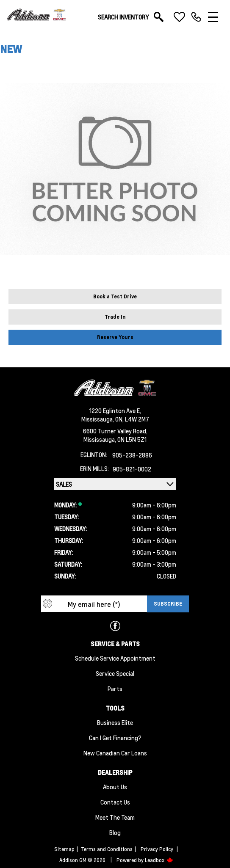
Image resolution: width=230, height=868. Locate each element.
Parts (115, 689)
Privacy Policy (157, 849)
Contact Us (115, 802)
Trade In (115, 317)
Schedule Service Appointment (115, 658)
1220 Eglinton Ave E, (115, 411)
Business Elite (115, 722)
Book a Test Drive (115, 296)
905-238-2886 (132, 455)
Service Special (115, 673)
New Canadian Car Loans (115, 753)
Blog (115, 832)
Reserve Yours (115, 337)
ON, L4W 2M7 (132, 419)
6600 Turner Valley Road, (115, 431)
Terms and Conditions (107, 849)
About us (115, 787)
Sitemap (64, 849)
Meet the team (115, 817)
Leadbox (159, 860)
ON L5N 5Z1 (132, 439)
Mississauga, (98, 419)
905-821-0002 (132, 469)
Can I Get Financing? (115, 738)
